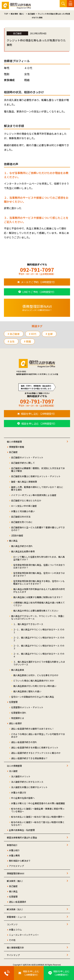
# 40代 (33, 334)
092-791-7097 (37, 270)
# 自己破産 (14, 334)
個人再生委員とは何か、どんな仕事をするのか (36, 675)
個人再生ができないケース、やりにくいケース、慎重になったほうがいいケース (38, 617)
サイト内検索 (63, 4)
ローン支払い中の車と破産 (24, 506)
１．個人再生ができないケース (28, 624)
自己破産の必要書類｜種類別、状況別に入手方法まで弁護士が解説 (38, 469)
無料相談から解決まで (20, 861)
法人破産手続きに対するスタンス (27, 782)
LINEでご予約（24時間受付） (39, 292)
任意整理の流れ (19, 713)
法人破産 (13, 771)
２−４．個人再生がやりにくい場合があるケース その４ (39, 655)
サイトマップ (13, 955)
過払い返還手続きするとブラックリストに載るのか (36, 753)
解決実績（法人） (15, 909)
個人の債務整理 (14, 442)
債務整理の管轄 (16, 447)
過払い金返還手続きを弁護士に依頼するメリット (35, 747)
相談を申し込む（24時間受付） (39, 414)
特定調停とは (18, 718)
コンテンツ (12, 924)
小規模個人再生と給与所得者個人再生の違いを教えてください (39, 604)
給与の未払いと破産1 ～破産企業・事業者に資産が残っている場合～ (38, 810)
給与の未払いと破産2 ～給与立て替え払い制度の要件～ (38, 817)
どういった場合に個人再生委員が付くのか (34, 681)
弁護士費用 (14, 855)
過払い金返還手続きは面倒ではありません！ (33, 729)
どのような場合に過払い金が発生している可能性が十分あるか (38, 735)
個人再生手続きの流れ (22, 546)
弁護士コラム (15, 930)
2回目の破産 (17, 535)
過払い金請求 (15, 723)
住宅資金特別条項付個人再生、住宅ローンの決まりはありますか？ (39, 574)
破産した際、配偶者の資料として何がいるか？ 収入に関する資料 (37, 488)
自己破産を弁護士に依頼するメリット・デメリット (36, 476)
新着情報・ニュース (16, 917)
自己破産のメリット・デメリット (27, 457)
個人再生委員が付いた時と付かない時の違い (35, 686)
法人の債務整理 (14, 766)
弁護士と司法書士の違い (23, 511)
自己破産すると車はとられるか (26, 500)
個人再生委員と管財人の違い (27, 691)
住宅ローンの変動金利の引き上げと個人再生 (33, 697)
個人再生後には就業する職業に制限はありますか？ (38, 597)
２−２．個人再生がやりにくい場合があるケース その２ (39, 639)
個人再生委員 (18, 670)
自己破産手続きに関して (23, 463)
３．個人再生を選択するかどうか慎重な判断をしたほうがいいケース (39, 663)
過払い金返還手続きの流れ (24, 742)
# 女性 (11, 341)
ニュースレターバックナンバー (24, 935)
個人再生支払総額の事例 (23, 551)
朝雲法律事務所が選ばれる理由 (22, 837)
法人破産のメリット (21, 776)
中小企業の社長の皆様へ (23, 798)
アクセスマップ (16, 866)
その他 (12, 940)
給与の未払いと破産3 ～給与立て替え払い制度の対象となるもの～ (38, 823)
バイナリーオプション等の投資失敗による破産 (34, 495)
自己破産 (13, 452)
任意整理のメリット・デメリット (27, 707)
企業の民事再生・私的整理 (22, 830)
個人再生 (13, 541)
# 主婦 (49, 334)
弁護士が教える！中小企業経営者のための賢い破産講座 (38, 803)
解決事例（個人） (15, 881)
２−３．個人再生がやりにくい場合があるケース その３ (39, 647)
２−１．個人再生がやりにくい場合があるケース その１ (39, 631)
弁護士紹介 (14, 850)
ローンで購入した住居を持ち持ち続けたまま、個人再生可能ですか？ (39, 558)
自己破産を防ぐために (22, 522)
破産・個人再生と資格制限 (24, 482)
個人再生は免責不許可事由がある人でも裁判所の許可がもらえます (39, 590)
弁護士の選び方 (19, 792)
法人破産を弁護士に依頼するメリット (29, 787)
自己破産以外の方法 (21, 517)
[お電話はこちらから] (7, 973)
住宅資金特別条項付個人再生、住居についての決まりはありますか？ (39, 566)
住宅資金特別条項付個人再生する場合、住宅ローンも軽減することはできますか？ (39, 582)
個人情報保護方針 (15, 947)
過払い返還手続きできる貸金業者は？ (29, 758)
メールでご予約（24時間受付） (39, 282)
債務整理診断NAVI (15, 873)
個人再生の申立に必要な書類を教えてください (36, 611)
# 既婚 (28, 341)
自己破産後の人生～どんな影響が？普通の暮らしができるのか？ (38, 529)
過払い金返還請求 (18, 902)
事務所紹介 (12, 845)
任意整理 (13, 702)
